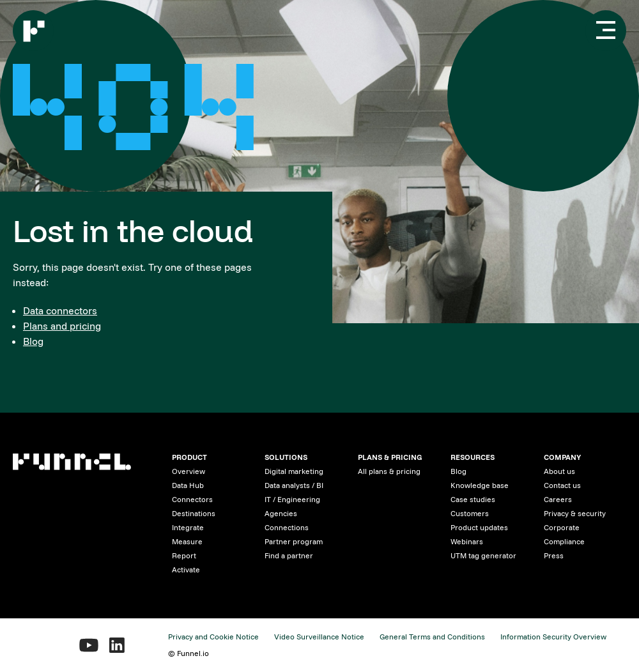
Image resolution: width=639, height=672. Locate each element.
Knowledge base (480, 485)
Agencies (281, 513)
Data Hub (188, 485)
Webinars (467, 541)
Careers (558, 499)
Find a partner (289, 555)
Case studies (473, 499)
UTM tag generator (483, 555)
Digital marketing (294, 471)
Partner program (294, 541)
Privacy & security (575, 513)
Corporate (562, 527)
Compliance (564, 541)
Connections (287, 527)
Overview (189, 471)
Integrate (188, 527)
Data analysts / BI (294, 485)
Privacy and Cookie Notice (213, 637)
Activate (186, 569)
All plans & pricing (389, 471)
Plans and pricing (62, 326)
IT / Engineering (292, 499)
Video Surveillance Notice (319, 637)
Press (554, 555)
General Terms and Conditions (432, 637)
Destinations (194, 513)
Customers (470, 513)
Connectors (192, 499)
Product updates (479, 527)
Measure (187, 541)
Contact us (562, 485)
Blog (33, 341)
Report (184, 555)
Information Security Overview (553, 637)
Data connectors (60, 310)
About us (559, 471)
